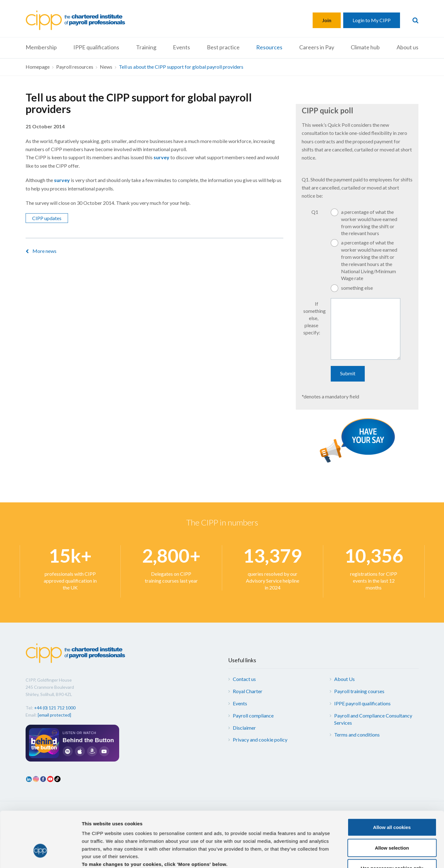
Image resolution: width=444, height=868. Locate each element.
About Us (344, 679)
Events (181, 47)
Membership (41, 47)
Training (146, 47)
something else (357, 288)
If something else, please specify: (314, 318)
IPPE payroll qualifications (362, 703)
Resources (269, 47)
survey (161, 157)
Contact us (244, 679)
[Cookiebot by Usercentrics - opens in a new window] (40, 491)
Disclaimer (244, 728)
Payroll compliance (253, 715)
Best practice (223, 47)
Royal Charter (248, 691)
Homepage (38, 67)
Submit (348, 373)
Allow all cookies (392, 421)
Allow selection (392, 441)
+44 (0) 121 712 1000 (55, 708)
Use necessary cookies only (392, 462)
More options (328, 490)
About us (407, 47)
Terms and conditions (357, 735)
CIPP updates (47, 218)
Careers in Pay (317, 47)
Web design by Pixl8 (397, 814)
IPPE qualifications (96, 47)
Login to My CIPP (372, 20)
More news (44, 251)
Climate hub (365, 47)
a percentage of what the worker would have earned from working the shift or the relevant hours (369, 223)
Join (327, 20)
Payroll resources (75, 67)
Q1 (315, 212)
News (106, 67)
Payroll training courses (359, 691)
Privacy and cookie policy (260, 740)
